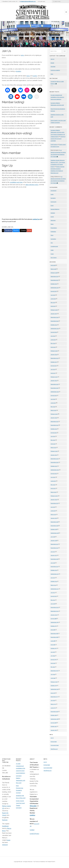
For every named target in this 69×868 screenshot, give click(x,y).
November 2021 (54, 425)
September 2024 (55, 328)
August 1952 (54, 660)
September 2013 (55, 589)
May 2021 (53, 440)
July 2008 (53, 604)
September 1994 (55, 622)
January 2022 (54, 418)
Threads (23, 230)
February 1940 (54, 682)
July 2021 (53, 436)
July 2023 (53, 369)
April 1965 (53, 630)
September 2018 (55, 533)
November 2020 (55, 462)
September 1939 (55, 689)
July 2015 (53, 578)
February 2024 (54, 351)
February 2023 (54, 377)
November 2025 (55, 280)
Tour (52, 243)
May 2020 (53, 485)
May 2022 (53, 407)
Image (52, 217)
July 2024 (53, 336)
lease (9, 840)
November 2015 (54, 567)
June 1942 (53, 678)
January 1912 (54, 730)
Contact (32, 830)
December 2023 (55, 358)
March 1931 (53, 704)
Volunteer (53, 67)
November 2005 (55, 607)
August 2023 (54, 366)
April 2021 (53, 444)
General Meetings (55, 209)
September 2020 (55, 470)
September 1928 (55, 719)
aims (22, 55)
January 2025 (54, 314)
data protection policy (32, 185)
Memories (53, 220)
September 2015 (55, 574)
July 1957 (53, 652)
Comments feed (55, 745)
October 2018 (54, 529)
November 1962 (54, 637)
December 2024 (55, 317)
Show (52, 235)
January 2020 (54, 500)
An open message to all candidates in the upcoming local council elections (57, 97)
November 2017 (54, 548)
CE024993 (33, 806)
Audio (52, 194)
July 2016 (53, 563)
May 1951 (53, 667)
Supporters (53, 239)
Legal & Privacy (34, 834)
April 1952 (53, 663)
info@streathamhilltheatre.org (28, 1)
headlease (5, 826)
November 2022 (55, 388)
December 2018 (54, 522)
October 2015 (54, 570)
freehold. (5, 820)
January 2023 (54, 381)
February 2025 (54, 310)
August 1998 (54, 619)
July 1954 (53, 656)
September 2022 (55, 392)
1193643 (32, 815)
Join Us (52, 59)
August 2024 (54, 332)
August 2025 (54, 291)
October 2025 (54, 284)
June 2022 (53, 403)
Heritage (53, 213)
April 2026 (53, 265)
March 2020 (54, 492)
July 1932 (53, 700)
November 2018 (54, 526)
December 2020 (55, 459)
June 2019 (53, 511)
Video (52, 250)
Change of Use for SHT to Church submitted (58, 139)
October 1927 (54, 726)
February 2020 (54, 496)
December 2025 (55, 276)
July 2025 (53, 295)
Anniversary (54, 191)
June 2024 (53, 340)
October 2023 (54, 362)
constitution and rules (16, 182)
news (28, 76)
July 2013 (53, 593)
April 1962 (53, 645)
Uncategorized (54, 246)
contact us (36, 219)
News (52, 224)
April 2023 (53, 373)
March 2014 (53, 585)
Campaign (53, 198)
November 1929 (54, 712)
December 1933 (54, 697)
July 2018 (53, 537)
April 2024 (53, 347)
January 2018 (54, 540)
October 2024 (54, 325)
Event (52, 206)
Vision (52, 254)
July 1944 (53, 674)
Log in (52, 738)
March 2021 (53, 448)
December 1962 (54, 633)
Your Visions (54, 258)
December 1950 (54, 671)
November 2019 (54, 503)
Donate (52, 63)
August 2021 (54, 433)
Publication (53, 232)
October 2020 (54, 466)
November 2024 (55, 321)
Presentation (54, 228)
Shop (52, 74)
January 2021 (54, 455)
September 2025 (55, 288)
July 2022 (53, 399)
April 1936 (53, 693)
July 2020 (53, 477)
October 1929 (54, 715)
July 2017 (53, 552)
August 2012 (54, 596)
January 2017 (54, 555)
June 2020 (53, 481)
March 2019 (53, 514)
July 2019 (53, 507)
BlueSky (16, 230)
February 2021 (54, 451)
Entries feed (54, 742)
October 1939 (54, 686)
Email (29, 230)
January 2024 (54, 355)
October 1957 (54, 648)
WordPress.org (54, 749)
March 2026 (53, 269)
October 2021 (54, 429)
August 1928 (54, 723)
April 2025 (53, 306)
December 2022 (55, 384)
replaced (5, 845)
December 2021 (54, 421)
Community (54, 202)
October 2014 (54, 581)
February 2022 (54, 414)
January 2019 (54, 518)
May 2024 (53, 343)
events (35, 76)
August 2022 (54, 395)
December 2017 (54, 544)
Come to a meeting (55, 70)
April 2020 (53, 488)
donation (19, 71)
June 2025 (53, 299)
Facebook (8, 230)
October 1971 (54, 626)
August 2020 (54, 474)
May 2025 (53, 302)
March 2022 (53, 410)
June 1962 (53, 641)
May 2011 (53, 600)
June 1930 (53, 708)
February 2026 (54, 273)
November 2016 (54, 559)
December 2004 (55, 611)
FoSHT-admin (54, 144)
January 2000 (54, 615)
